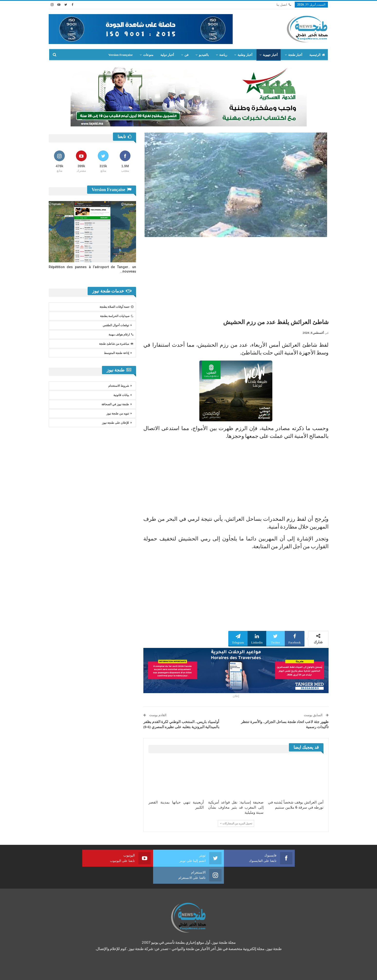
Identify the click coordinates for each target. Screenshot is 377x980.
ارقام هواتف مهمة (121, 335)
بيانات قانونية (121, 395)
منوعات (148, 55)
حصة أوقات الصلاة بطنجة (116, 307)
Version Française (120, 55)
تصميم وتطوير (88, 972)
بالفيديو (204, 55)
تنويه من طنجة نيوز (118, 414)
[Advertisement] (236, 276)
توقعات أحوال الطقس (116, 325)
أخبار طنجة (295, 55)
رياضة (223, 55)
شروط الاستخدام (119, 386)
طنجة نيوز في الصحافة (115, 404)
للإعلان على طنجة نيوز (115, 423)
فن (186, 55)
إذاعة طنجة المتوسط (116, 353)
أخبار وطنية (245, 55)
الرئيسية (317, 55)
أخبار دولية (167, 55)
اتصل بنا (284, 5)
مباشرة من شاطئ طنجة (116, 344)
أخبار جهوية (270, 55)
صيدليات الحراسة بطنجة (117, 316)
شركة (64, 972)
